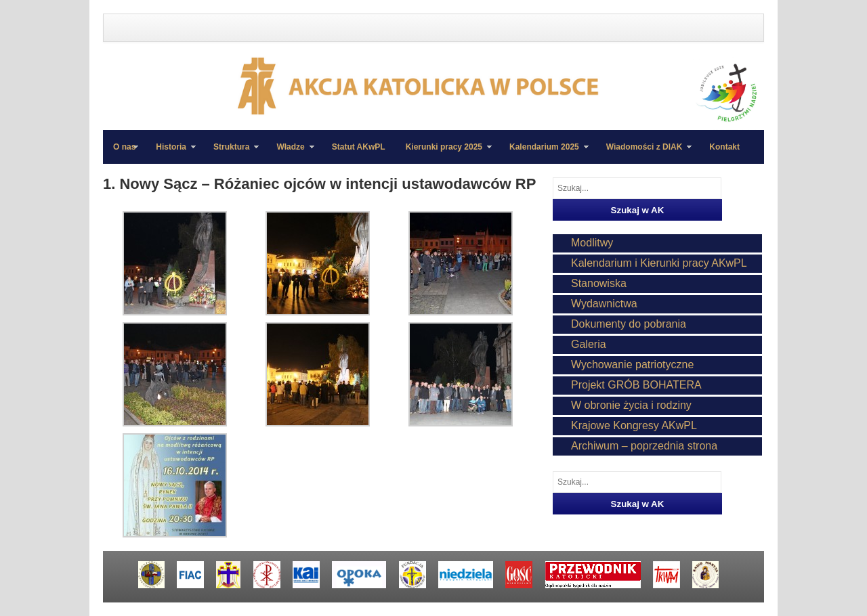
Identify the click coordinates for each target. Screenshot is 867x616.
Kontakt (724, 147)
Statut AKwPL (359, 147)
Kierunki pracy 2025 (444, 153)
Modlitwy (592, 243)
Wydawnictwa (604, 304)
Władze (290, 153)
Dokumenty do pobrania (629, 324)
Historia (171, 153)
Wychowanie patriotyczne (632, 365)
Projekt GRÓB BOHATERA (636, 385)
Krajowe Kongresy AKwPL (634, 425)
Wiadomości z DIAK (644, 153)
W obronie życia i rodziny (631, 405)
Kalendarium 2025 (544, 153)
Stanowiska (599, 283)
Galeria (589, 344)
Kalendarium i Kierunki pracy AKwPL (659, 263)
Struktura (231, 153)
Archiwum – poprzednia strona (644, 446)
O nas (124, 147)
